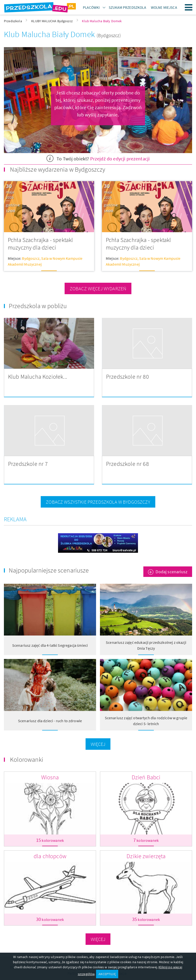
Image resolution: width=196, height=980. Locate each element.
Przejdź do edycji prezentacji (120, 159)
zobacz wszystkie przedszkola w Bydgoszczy (98, 502)
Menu (189, 7)
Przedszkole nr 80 (127, 377)
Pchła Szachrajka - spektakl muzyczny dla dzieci (40, 244)
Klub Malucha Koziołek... (38, 377)
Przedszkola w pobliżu (38, 306)
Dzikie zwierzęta (146, 856)
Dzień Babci (146, 777)
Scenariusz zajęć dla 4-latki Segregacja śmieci (50, 645)
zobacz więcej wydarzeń (98, 288)
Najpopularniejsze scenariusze (49, 570)
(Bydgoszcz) (109, 35)
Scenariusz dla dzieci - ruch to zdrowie (50, 721)
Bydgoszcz (31, 258)
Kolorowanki (27, 759)
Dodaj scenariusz (171, 572)
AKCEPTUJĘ (107, 974)
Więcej (98, 744)
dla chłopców (50, 856)
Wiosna (50, 777)
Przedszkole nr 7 (28, 464)
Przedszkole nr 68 (127, 464)
